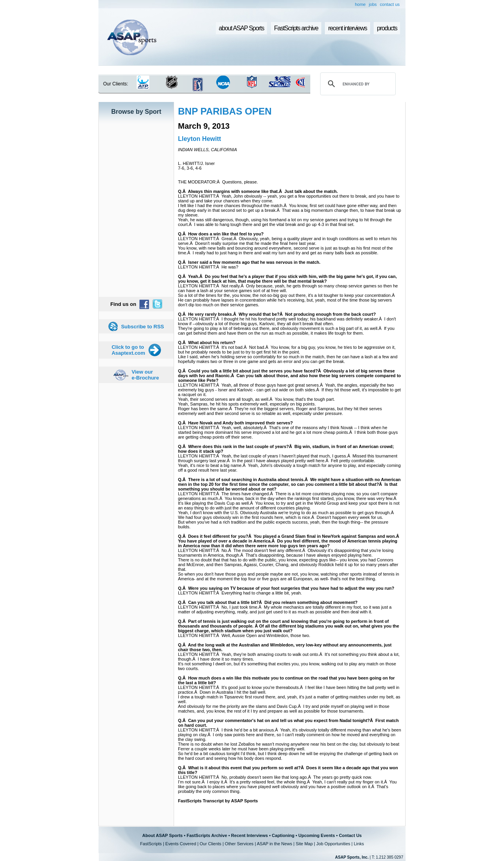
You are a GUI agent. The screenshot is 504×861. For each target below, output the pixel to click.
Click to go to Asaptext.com (128, 350)
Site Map (304, 844)
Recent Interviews (250, 835)
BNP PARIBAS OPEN (225, 111)
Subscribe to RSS (142, 327)
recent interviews (347, 28)
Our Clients (210, 844)
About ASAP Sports (162, 835)
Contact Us (350, 835)
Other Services (239, 844)
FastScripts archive (296, 28)
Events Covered (181, 844)
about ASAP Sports (242, 28)
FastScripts (151, 844)
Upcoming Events (317, 835)
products (387, 28)
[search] (357, 84)
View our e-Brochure (145, 375)
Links (359, 844)
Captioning (283, 835)
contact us (390, 4)
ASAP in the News (274, 844)
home (360, 4)
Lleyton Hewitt (199, 139)
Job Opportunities (333, 844)
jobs (373, 4)
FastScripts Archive (207, 835)
